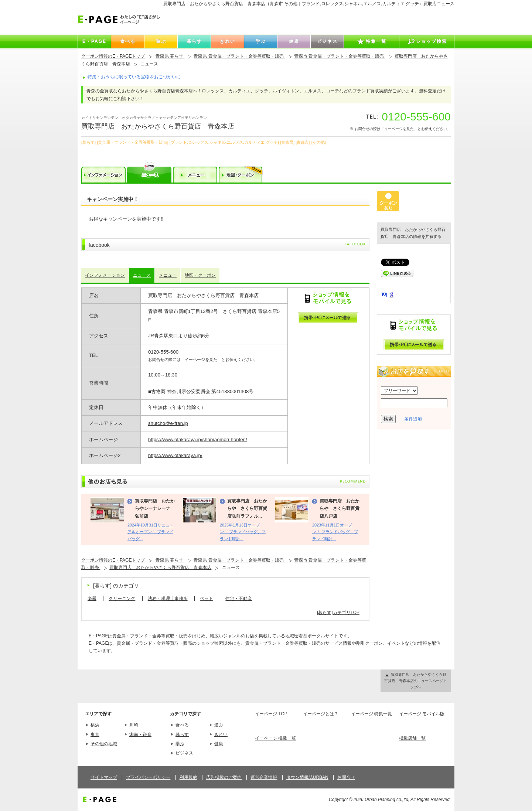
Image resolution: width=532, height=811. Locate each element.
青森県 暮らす (170, 56)
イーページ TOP (271, 714)
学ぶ (180, 744)
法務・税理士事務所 (168, 599)
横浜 (95, 725)
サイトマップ (104, 777)
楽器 (92, 599)
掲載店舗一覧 (412, 738)
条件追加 (413, 419)
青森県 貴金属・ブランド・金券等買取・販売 (239, 56)
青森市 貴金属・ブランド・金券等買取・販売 (340, 56)
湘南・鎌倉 (140, 735)
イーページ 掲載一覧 (275, 738)
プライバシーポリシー (148, 777)
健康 (219, 744)
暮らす (182, 735)
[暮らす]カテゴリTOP (338, 613)
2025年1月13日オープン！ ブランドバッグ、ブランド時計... (243, 532)
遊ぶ (219, 725)
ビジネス (184, 753)
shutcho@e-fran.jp (168, 423)
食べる (182, 725)
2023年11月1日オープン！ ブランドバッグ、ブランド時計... (335, 532)
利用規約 (188, 777)
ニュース (142, 275)
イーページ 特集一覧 (371, 714)
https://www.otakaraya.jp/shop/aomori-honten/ (198, 439)
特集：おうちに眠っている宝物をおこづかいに (134, 77)
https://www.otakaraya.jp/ (175, 455)
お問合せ (346, 777)
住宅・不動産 (239, 599)
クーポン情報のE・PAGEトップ (113, 56)
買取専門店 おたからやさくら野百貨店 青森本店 (160, 568)
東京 (95, 735)
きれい (221, 735)
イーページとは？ (321, 714)
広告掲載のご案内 (224, 777)
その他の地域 (104, 744)
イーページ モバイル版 (422, 714)
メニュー (168, 275)
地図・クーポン (200, 275)
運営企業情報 (264, 777)
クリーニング (122, 599)
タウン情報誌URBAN (307, 777)
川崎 (134, 725)
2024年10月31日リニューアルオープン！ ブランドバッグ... (151, 532)
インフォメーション (105, 275)
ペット (207, 599)
